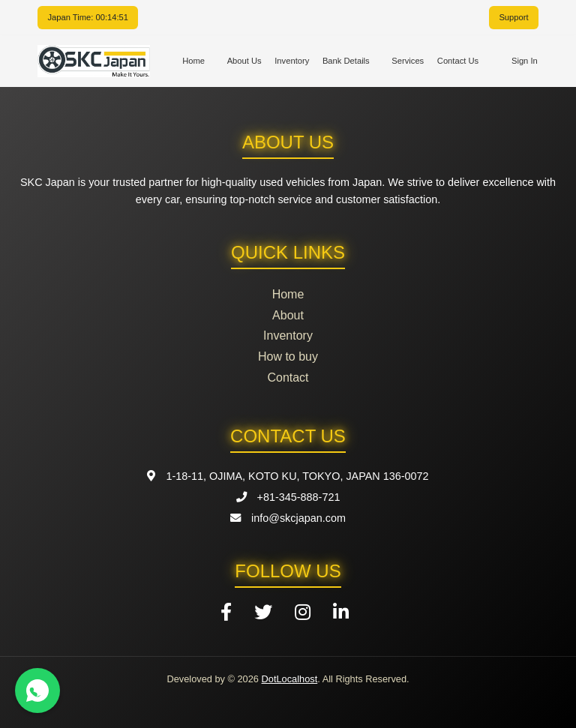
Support (513, 17)
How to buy (288, 357)
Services (408, 61)
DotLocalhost (290, 679)
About (288, 315)
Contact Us (458, 61)
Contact (288, 377)
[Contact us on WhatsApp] (37, 691)
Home (193, 61)
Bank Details (346, 61)
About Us (244, 61)
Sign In (525, 61)
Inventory (292, 61)
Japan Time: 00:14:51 (88, 17)
